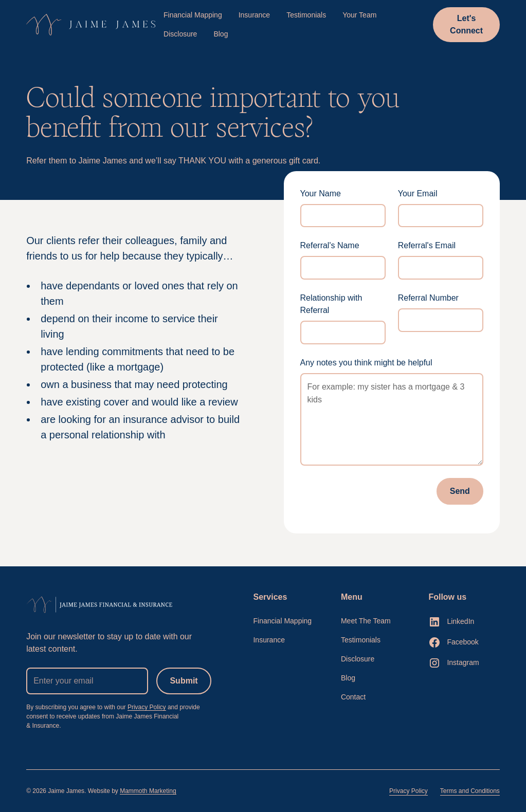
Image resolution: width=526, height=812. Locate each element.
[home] (91, 25)
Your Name (321, 193)
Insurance (254, 15)
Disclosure (180, 34)
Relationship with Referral (331, 304)
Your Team (359, 15)
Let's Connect (466, 24)
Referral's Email (427, 245)
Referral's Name (330, 245)
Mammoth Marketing (148, 791)
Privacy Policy (147, 707)
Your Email (418, 193)
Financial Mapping (193, 15)
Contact (353, 697)
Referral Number (428, 298)
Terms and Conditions (470, 791)
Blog (221, 34)
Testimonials (306, 15)
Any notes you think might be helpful (366, 363)
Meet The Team (366, 621)
